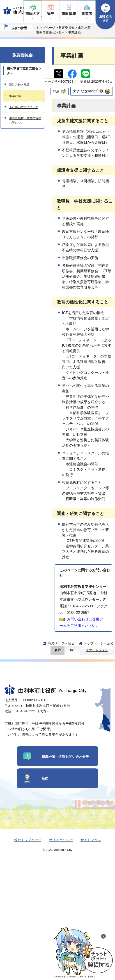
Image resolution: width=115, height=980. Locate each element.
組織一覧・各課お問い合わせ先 (65, 757)
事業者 (87, 14)
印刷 (56, 91)
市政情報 (69, 14)
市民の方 (33, 14)
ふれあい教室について (24, 107)
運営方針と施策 (19, 85)
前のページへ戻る (61, 643)
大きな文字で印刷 (88, 91)
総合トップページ (28, 840)
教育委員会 (67, 28)
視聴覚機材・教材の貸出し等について (25, 120)
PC (72, 650)
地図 (45, 779)
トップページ (46, 28)
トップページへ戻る (99, 643)
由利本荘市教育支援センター (24, 71)
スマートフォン (97, 650)
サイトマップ (91, 840)
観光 (51, 14)
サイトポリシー (61, 840)
